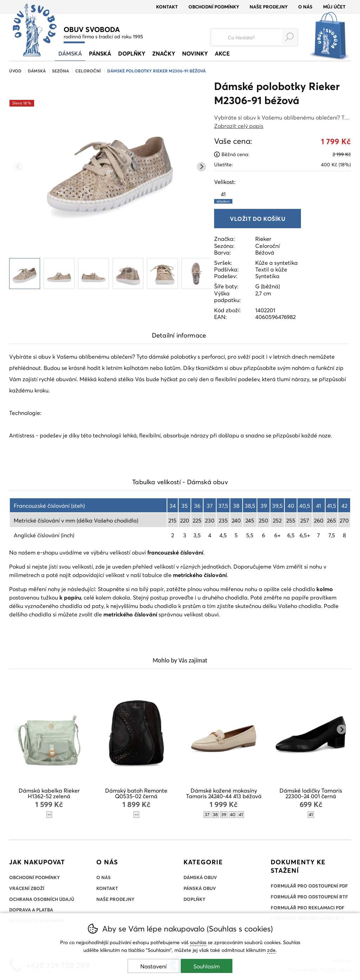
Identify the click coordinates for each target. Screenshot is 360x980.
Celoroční (88, 71)
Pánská (100, 53)
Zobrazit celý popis (239, 126)
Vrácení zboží (27, 888)
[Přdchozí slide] (18, 167)
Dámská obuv (200, 877)
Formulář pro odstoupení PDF (309, 886)
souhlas (198, 942)
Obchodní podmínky (214, 7)
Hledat (289, 37)
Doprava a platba (31, 910)
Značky (164, 53)
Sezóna (60, 71)
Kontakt (167, 7)
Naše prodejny (269, 7)
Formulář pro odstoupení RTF (309, 897)
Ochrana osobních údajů (42, 899)
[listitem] (25, 274)
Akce (222, 53)
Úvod (15, 71)
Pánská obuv (200, 888)
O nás (305, 7)
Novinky (195, 53)
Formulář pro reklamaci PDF (308, 908)
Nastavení (153, 966)
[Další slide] (202, 167)
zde (271, 950)
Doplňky (132, 53)
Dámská (37, 71)
